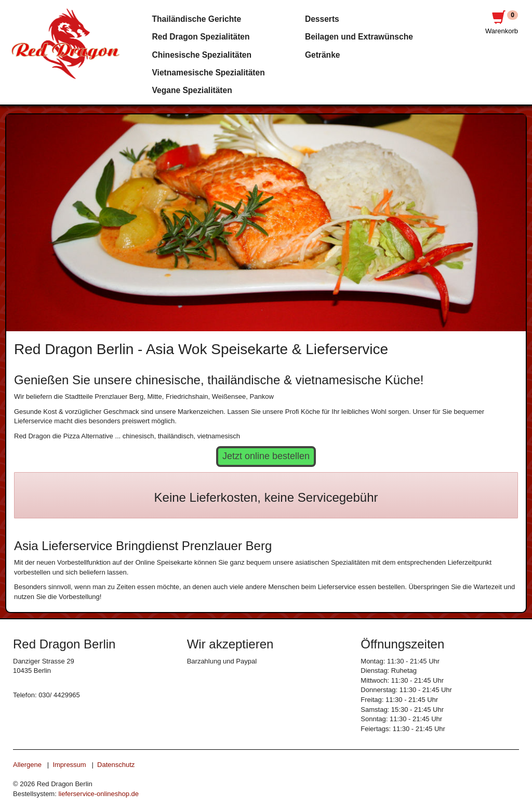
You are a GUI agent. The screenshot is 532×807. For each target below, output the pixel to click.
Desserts (322, 19)
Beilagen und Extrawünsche (359, 37)
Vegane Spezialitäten (192, 90)
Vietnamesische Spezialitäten (209, 73)
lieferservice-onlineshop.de (98, 794)
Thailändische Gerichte (197, 19)
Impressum (69, 765)
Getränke (323, 55)
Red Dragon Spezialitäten (201, 37)
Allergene (27, 765)
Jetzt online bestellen (266, 456)
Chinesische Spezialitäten (202, 55)
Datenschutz (116, 765)
